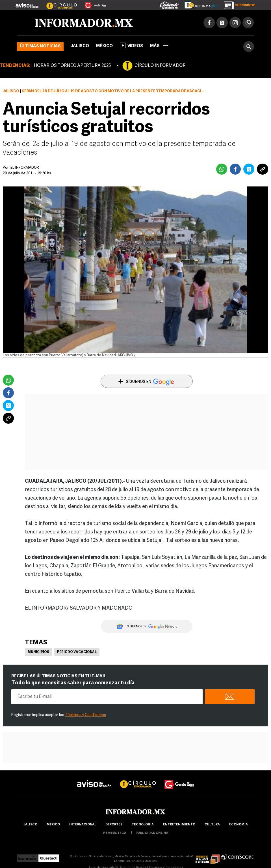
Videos (131, 45)
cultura (212, 825)
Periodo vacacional (77, 652)
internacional (83, 825)
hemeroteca (115, 833)
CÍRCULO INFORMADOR (160, 66)
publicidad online (152, 833)
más (159, 46)
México (104, 46)
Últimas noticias (40, 46)
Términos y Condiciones (85, 715)
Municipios (38, 652)
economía (239, 825)
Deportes (114, 825)
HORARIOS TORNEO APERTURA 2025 (72, 66)
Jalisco (80, 46)
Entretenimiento (179, 825)
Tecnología (143, 825)
